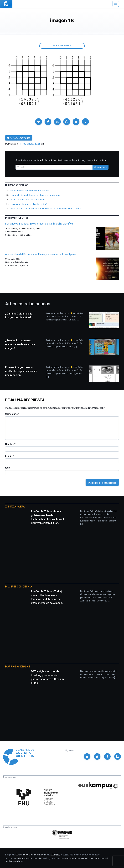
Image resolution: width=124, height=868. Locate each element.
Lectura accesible (62, 46)
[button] (39, 122)
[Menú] (116, 4)
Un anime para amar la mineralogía (27, 200)
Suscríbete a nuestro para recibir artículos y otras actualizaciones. (62, 160)
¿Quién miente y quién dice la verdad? (29, 204)
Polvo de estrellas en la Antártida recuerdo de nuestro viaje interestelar (45, 209)
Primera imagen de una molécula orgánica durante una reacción (21, 371)
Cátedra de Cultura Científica (30, 855)
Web (7, 468)
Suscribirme (101, 167)
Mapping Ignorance (18, 667)
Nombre (10, 444)
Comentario (12, 414)
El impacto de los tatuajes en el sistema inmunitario (35, 195)
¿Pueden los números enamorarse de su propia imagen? (20, 344)
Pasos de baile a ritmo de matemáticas (29, 191)
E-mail (9, 456)
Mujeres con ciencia (18, 587)
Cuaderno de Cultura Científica (29, 859)
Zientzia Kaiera (15, 507)
